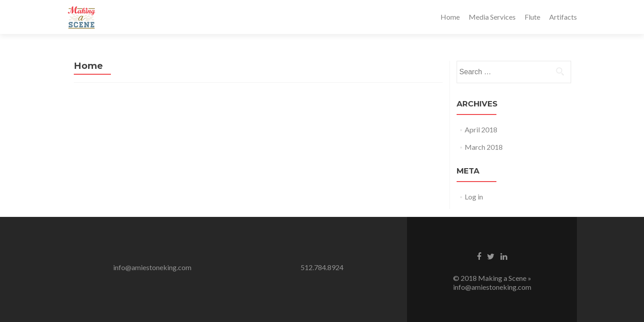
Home (450, 17)
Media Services (492, 17)
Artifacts (563, 17)
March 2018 (484, 147)
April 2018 (481, 129)
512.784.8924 (322, 267)
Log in (474, 197)
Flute (532, 17)
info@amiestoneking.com (152, 267)
